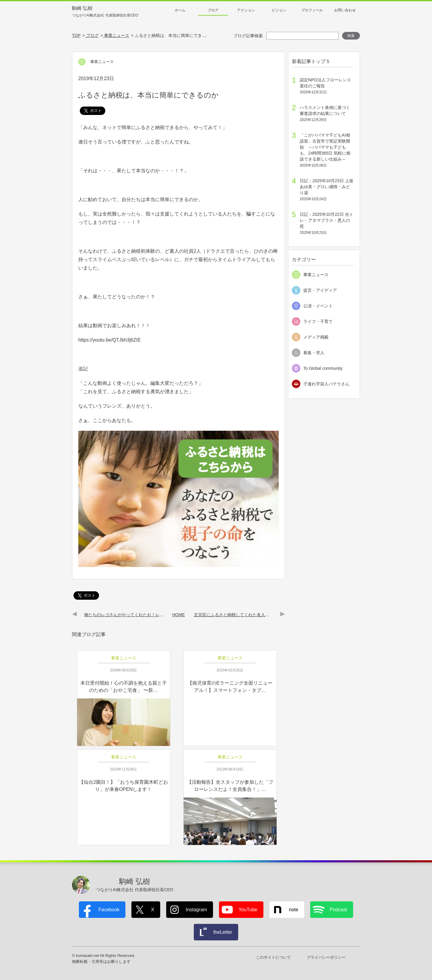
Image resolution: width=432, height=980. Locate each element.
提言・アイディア (320, 290)
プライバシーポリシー (326, 957)
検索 (351, 36)
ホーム (180, 10)
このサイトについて (273, 957)
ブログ (213, 10)
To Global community (323, 368)
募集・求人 (314, 353)
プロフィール (312, 10)
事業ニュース (316, 275)
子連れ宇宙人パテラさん (326, 384)
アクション (246, 10)
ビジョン (279, 10)
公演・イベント (318, 306)
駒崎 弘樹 (105, 12)
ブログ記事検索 (248, 36)
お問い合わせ (345, 10)
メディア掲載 (316, 337)
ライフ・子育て (318, 321)
